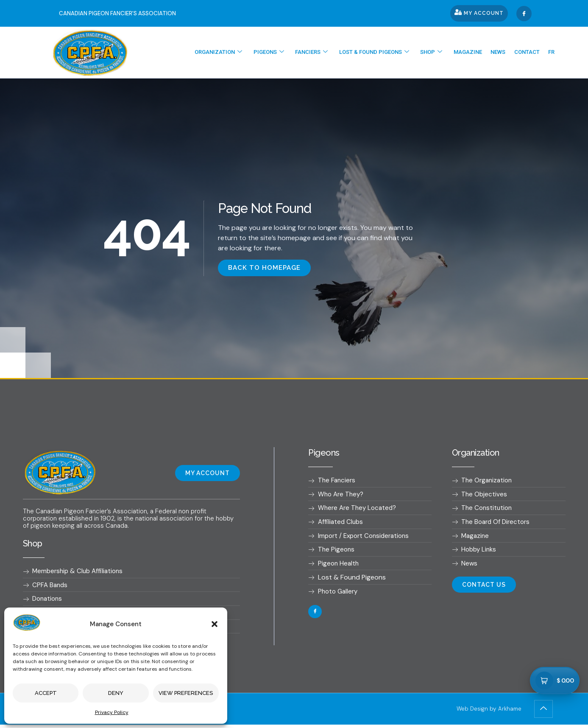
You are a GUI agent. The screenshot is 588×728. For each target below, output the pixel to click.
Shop (444, 53)
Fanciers (330, 53)
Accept (46, 693)
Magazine (478, 52)
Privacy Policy (112, 712)
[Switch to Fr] (553, 53)
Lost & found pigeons (389, 53)
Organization (242, 53)
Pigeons (290, 53)
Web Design (470, 712)
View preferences (186, 693)
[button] (215, 624)
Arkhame (509, 712)
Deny (116, 693)
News (505, 52)
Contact (531, 52)
